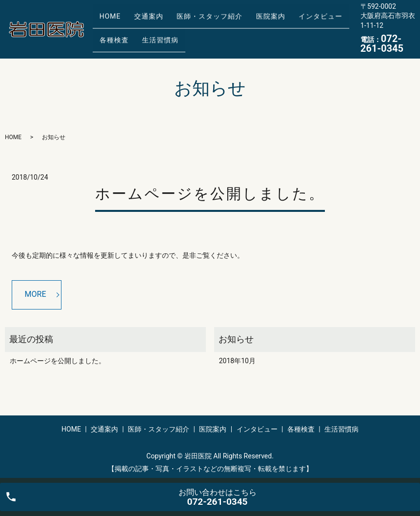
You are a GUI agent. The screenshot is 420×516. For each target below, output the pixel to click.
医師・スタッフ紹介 (193, 21)
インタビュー (291, 21)
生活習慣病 (150, 36)
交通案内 (139, 21)
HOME (107, 21)
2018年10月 (237, 361)
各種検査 (111, 36)
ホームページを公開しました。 (210, 194)
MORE (36, 294)
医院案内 (247, 21)
